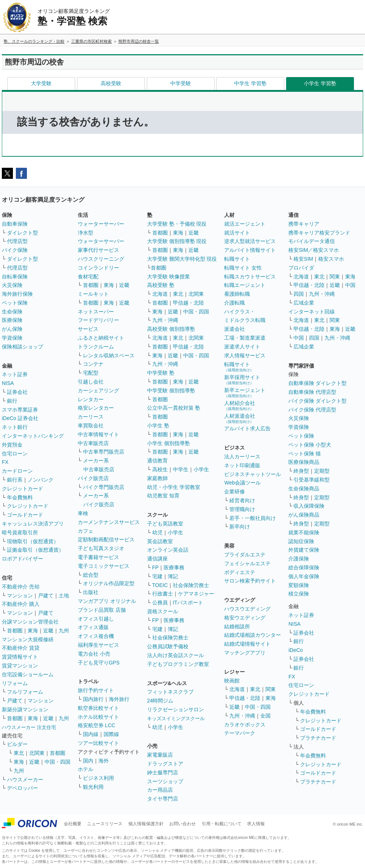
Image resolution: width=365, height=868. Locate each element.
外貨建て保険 (304, 550)
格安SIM (303, 259)
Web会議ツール (242, 483)
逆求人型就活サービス (250, 241)
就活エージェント (245, 224)
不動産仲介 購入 (21, 604)
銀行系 (15, 480)
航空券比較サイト (98, 708)
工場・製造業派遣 (245, 338)
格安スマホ (331, 259)
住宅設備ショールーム (28, 674)
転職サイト (237, 259)
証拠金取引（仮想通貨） (35, 550)
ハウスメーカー (25, 780)
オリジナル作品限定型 (109, 583)
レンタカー (91, 399)
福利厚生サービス (98, 645)
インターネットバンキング (33, 436)
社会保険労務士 (191, 585)
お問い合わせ (182, 824)
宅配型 (91, 373)
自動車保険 (15, 224)
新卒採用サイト (242, 380)
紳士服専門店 (163, 772)
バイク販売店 (93, 478)
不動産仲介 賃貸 (21, 648)
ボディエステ (240, 572)
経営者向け (242, 500)
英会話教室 (160, 541)
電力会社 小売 (94, 654)
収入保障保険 (309, 506)
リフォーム (15, 683)
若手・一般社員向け (253, 518)
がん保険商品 (304, 515)
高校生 (160, 469)
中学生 (181, 469)
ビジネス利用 (98, 778)
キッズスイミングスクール (176, 718)
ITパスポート (188, 603)
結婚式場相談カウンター (253, 635)
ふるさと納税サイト (101, 338)
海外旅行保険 (17, 294)
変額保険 (299, 585)
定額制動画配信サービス (106, 539)
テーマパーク (240, 733)
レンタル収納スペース (109, 355)
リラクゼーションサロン (175, 709)
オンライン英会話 (168, 550)
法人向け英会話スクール (175, 655)
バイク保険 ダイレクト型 (317, 401)
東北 (19, 753)
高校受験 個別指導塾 (171, 329)
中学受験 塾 (161, 373)
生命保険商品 (304, 489)
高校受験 (111, 83)
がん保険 (12, 329)
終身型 (301, 471)
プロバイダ (301, 268)
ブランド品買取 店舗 (102, 610)
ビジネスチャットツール (253, 474)
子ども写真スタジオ (101, 548)
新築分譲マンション (25, 709)
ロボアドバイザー (22, 559)
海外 (104, 761)
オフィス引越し (96, 619)
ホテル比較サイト (98, 717)
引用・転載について (222, 824)
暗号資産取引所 (20, 532)
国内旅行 (93, 699)
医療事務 (174, 567)
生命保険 (12, 312)
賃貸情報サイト (20, 657)
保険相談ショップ (22, 347)
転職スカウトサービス (250, 277)
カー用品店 (160, 790)
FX (5, 462)
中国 (350, 285)
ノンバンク (41, 480)
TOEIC (160, 585)
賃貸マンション (20, 666)
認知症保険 (301, 541)
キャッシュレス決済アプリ (33, 524)
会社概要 (73, 824)
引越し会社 (91, 382)
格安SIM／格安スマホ (314, 250)
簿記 (173, 576)
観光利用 (93, 787)
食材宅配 (88, 277)
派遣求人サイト (242, 347)
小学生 (201, 469)
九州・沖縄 (165, 320)
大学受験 (41, 83)
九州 (64, 631)
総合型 (91, 575)
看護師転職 (237, 294)
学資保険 (12, 338)
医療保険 (12, 320)
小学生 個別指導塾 (168, 443)
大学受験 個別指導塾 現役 (177, 241)
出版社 (91, 592)
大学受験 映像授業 (168, 277)
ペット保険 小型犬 (310, 445)
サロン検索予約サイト (250, 581)
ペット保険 (15, 303)
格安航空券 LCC (97, 725)
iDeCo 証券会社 (20, 418)
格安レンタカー (96, 408)
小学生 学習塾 (320, 83)
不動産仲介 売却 (21, 587)
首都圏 (15, 631)
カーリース (91, 417)
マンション (20, 596)
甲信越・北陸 (188, 303)
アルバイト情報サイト (250, 250)
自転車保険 (15, 277)
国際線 (111, 734)
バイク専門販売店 (104, 487)
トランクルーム (96, 347)
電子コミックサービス (104, 566)
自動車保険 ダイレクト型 (317, 383)
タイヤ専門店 (163, 799)
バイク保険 (15, 250)
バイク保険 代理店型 (312, 410)
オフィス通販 (93, 627)
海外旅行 (119, 699)
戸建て (46, 596)
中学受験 (181, 83)
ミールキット (93, 294)
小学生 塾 (158, 426)
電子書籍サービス (98, 557)
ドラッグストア (165, 764)
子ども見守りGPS (99, 663)
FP (156, 567)
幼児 (157, 532)
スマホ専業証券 (20, 410)
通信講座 (157, 559)
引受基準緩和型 (312, 480)
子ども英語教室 (165, 524)
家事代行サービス (98, 250)
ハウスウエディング (247, 609)
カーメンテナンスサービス (109, 522)
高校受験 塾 (161, 285)
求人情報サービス (245, 355)
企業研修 (234, 492)
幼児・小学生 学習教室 (174, 487)
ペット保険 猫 (305, 454)
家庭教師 (157, 478)
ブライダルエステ (245, 555)
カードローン (17, 471)
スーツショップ (165, 781)
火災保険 (12, 285)
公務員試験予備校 (168, 646)
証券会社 (17, 392)
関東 (271, 689)
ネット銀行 (15, 427)
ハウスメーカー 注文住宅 (29, 727)
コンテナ (93, 364)
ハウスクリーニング (101, 259)
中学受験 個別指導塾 (171, 390)
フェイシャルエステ (247, 563)
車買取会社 (91, 426)
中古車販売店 (93, 443)
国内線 (91, 734)
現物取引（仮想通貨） (33, 541)
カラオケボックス (245, 725)
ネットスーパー (96, 312)
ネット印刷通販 (242, 465)
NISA (8, 383)
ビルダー (17, 744)
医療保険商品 (304, 462)
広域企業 (304, 303)
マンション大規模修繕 (28, 639)
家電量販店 (160, 755)
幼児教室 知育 (163, 496)
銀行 (12, 401)
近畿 (48, 631)
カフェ (86, 531)
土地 (64, 596)
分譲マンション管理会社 (30, 622)
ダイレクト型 (22, 233)
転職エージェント (245, 285)
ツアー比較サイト (98, 743)
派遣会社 (234, 329)
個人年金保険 (304, 576)
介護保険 (299, 559)
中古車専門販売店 (104, 452)
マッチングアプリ (245, 653)
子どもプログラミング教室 (178, 664)
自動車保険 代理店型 (312, 392)
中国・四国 (58, 762)
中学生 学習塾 (250, 83)
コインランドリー (98, 268)
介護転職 (234, 303)
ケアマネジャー (196, 594)
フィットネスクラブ (170, 692)
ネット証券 (15, 374)
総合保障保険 (304, 567)
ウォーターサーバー (101, 224)
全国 (265, 716)
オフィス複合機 (96, 636)
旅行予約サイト (96, 690)
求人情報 (256, 824)
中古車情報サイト (98, 434)
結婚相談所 (237, 626)
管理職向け (242, 509)
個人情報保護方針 (146, 824)
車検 (83, 513)
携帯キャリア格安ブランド (319, 233)
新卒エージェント (245, 393)
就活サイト (237, 233)
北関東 (37, 753)
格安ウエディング (245, 618)
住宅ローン (15, 454)
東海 (33, 631)
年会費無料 (20, 497)
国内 (88, 761)
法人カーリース (242, 456)
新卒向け (240, 527)
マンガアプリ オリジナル (107, 601)
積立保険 (299, 594)
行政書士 (163, 594)
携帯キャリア (304, 224)
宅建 (157, 576)
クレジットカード (22, 489)
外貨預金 (12, 445)
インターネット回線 (312, 312)
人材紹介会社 (240, 405)
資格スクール (163, 611)
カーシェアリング (98, 390)
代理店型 (17, 241)
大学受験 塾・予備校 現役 (177, 224)
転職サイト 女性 (243, 268)
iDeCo (296, 650)
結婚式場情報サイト (247, 644)
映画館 (232, 681)
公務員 (160, 603)
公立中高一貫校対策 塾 (174, 408)
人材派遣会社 (240, 418)
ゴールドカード (25, 515)
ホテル (86, 769)
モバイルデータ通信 (312, 241)
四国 (299, 294)
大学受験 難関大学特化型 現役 (182, 259)
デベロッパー (22, 788)
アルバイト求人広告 (247, 428)
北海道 (160, 294)
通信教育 (157, 461)
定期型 (322, 471)
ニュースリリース (105, 824)
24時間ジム (160, 701)
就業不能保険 (304, 532)
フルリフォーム (25, 692)
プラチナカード (318, 738)
